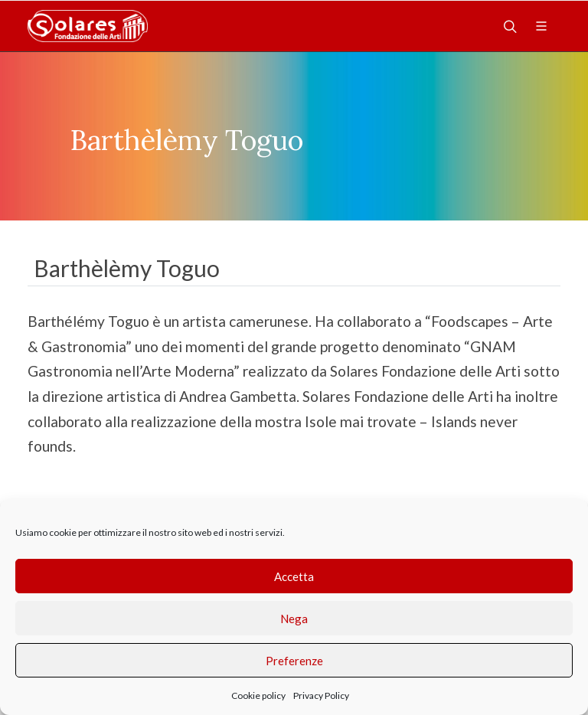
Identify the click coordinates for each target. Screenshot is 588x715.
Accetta (294, 576)
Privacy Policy (321, 695)
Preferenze (294, 661)
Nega (294, 619)
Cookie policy (258, 695)
